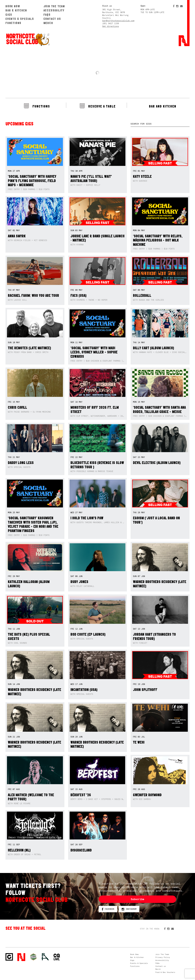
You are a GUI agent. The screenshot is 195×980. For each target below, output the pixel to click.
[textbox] (160, 124)
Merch (48, 23)
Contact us (52, 19)
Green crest (33, 957)
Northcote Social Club (9, 957)
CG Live (57, 957)
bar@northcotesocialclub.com (118, 21)
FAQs (47, 15)
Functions (13, 23)
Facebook (108, 909)
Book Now (13, 6)
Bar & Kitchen (16, 10)
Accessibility (54, 10)
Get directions (111, 26)
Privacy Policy (163, 957)
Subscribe (137, 899)
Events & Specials (20, 19)
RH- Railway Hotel (45, 957)
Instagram (129, 909)
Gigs (9, 15)
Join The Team (54, 6)
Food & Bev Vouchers (165, 972)
